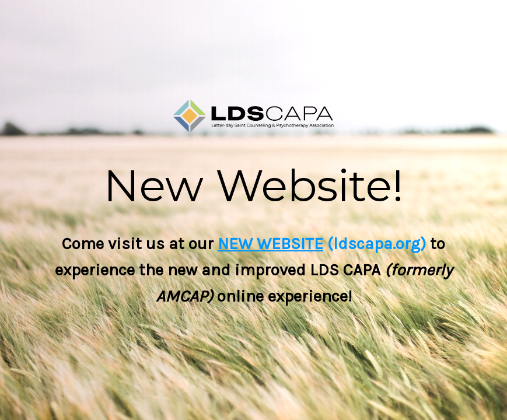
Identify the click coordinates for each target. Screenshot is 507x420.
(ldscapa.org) (375, 244)
